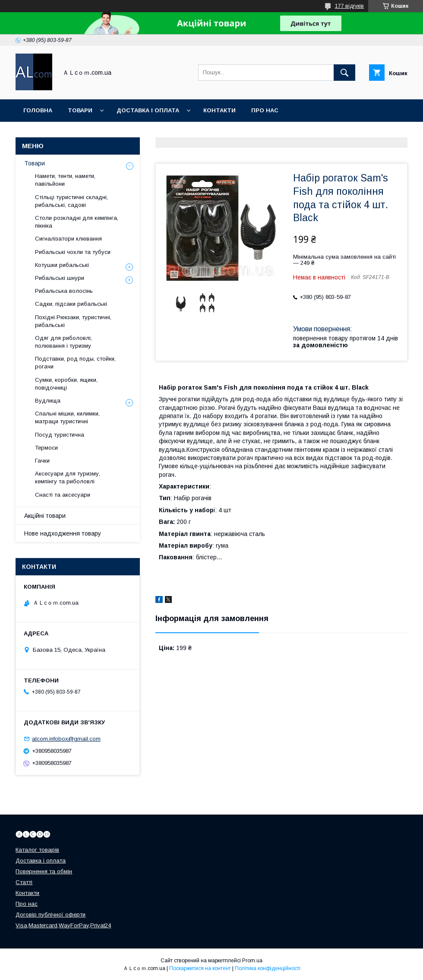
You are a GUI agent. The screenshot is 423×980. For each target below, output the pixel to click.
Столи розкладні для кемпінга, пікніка (77, 222)
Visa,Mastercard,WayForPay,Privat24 (63, 925)
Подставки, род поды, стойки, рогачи (75, 363)
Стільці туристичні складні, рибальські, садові (71, 201)
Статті (24, 882)
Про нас (265, 110)
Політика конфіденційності (268, 968)
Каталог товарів (37, 850)
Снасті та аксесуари (63, 495)
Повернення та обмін (44, 871)
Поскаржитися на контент (200, 968)
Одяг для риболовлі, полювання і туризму (63, 342)
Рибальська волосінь (64, 291)
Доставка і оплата (148, 110)
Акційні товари (45, 516)
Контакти (219, 110)
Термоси (46, 448)
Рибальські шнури (60, 278)
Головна (38, 110)
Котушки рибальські (62, 265)
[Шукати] (344, 73)
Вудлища (48, 401)
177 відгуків (349, 6)
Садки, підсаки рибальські (71, 304)
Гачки (42, 461)
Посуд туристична (60, 435)
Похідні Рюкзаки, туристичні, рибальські (73, 321)
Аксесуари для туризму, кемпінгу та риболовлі (68, 477)
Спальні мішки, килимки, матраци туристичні (67, 417)
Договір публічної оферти (51, 915)
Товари (80, 110)
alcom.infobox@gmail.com (66, 739)
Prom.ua (252, 961)
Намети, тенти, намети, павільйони (65, 180)
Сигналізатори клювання (68, 239)
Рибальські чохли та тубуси (73, 252)
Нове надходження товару (63, 533)
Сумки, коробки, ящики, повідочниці (66, 384)
